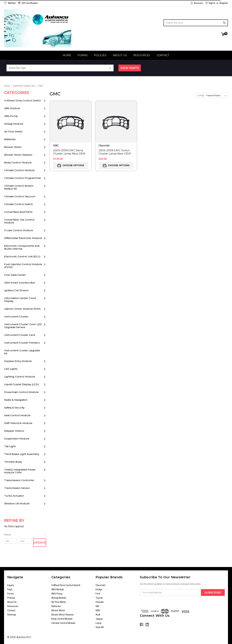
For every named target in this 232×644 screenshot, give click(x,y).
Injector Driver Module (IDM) (22, 309)
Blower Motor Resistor (18, 155)
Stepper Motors (14, 431)
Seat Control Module (17, 415)
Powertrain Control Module (21, 392)
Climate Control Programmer (23, 178)
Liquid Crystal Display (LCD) (22, 384)
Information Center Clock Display (20, 300)
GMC (98, 610)
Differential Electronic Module (23, 238)
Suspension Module (17, 439)
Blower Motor (13, 147)
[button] (25, 535)
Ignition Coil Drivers (16, 290)
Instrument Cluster (16, 317)
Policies (100, 55)
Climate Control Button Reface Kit (19, 187)
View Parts (130, 68)
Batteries (10, 139)
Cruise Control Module (19, 230)
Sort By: (201, 95)
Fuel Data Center (15, 275)
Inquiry (11, 585)
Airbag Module (14, 124)
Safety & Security (14, 408)
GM (97, 606)
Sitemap (12, 615)
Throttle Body (13, 462)
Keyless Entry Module (18, 361)
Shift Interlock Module (18, 423)
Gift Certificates (28, 3)
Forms (83, 55)
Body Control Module (18, 162)
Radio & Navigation (16, 400)
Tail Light (10, 446)
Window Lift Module (17, 503)
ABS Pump (11, 116)
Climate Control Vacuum (20, 196)
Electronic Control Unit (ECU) (22, 256)
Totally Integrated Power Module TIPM (20, 471)
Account (197, 3)
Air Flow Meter (13, 131)
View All (100, 627)
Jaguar (99, 619)
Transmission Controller (19, 480)
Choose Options (71, 165)
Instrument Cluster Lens (20, 335)
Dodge (99, 589)
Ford (98, 594)
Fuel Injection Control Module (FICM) (23, 266)
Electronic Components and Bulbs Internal (22, 247)
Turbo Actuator (14, 496)
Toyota (99, 598)
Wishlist (10, 3)
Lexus (99, 623)
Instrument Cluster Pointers (22, 343)
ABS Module (12, 108)
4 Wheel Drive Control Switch (23, 100)
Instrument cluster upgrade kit (22, 352)
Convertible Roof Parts (18, 212)
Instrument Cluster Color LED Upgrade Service (23, 326)
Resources (142, 55)
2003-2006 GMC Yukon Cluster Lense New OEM (115, 152)
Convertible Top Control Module (19, 221)
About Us (120, 55)
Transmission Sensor (17, 488)
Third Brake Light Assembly (22, 454)
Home (67, 55)
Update (40, 543)
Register (224, 3)
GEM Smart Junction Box (20, 283)
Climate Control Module (19, 170)
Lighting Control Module (20, 377)
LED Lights (11, 369)
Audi (98, 615)
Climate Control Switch (18, 204)
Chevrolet (100, 585)
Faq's (10, 589)
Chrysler (100, 602)
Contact (163, 55)
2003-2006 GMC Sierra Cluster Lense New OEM (69, 152)
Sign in (210, 3)
